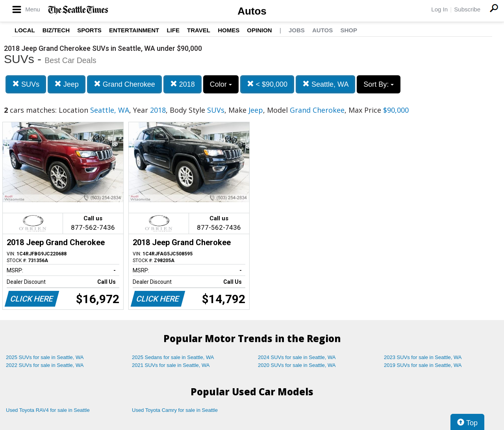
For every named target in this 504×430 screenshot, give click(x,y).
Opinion (259, 30)
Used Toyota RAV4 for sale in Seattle (48, 410)
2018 (183, 84)
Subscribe (467, 9)
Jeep (67, 84)
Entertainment (134, 30)
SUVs (26, 84)
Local (25, 30)
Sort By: (379, 84)
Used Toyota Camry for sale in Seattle (175, 410)
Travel (199, 30)
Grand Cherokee (124, 84)
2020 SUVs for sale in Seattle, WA (297, 365)
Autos (252, 11)
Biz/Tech (56, 30)
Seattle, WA (325, 84)
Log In (439, 9)
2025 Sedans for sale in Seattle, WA (173, 357)
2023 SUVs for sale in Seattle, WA (423, 357)
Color (221, 84)
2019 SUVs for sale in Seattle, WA (423, 365)
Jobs (297, 30)
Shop (349, 30)
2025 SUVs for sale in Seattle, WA (45, 357)
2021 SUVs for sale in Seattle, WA (171, 365)
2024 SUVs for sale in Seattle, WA (297, 357)
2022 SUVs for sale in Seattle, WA (45, 365)
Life (173, 30)
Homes (229, 30)
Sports (89, 30)
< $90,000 (267, 84)
